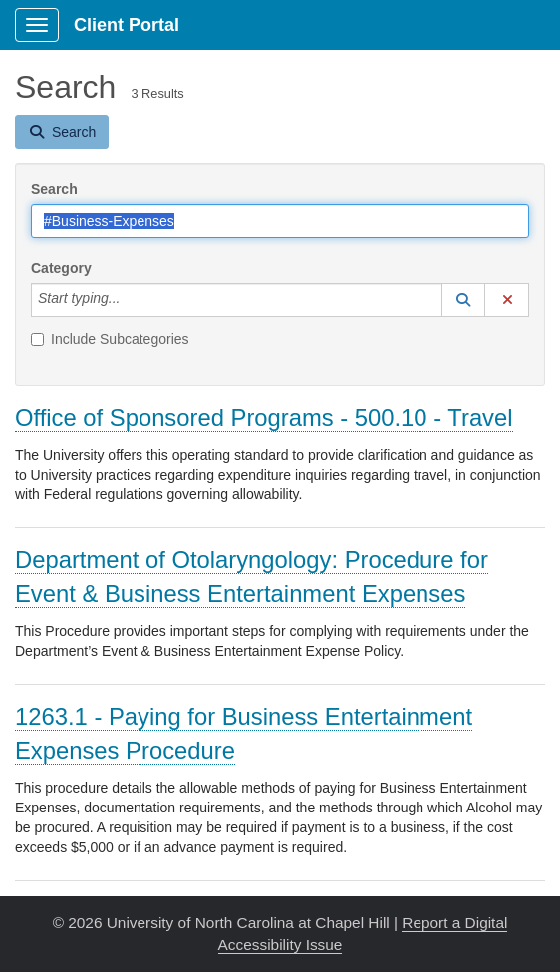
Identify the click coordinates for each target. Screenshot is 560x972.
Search (54, 189)
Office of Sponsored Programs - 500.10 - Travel (264, 417)
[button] (463, 300)
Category (61, 268)
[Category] (131, 300)
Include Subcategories (110, 339)
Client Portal (127, 25)
